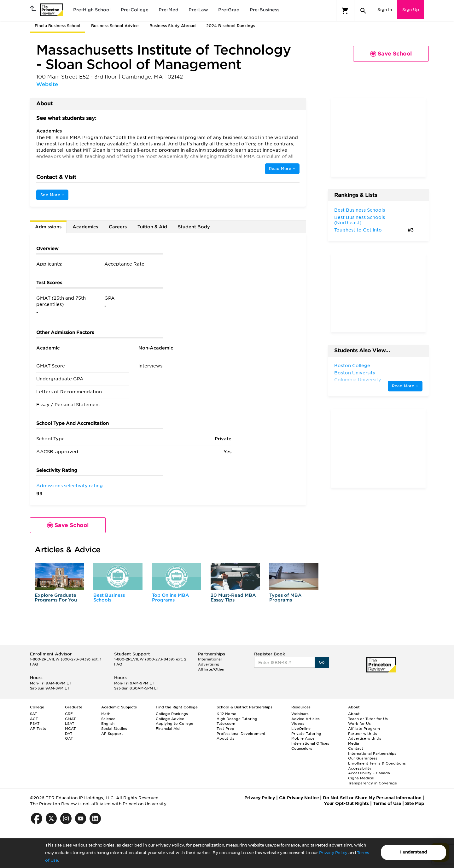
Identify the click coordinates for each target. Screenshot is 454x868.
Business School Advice (115, 26)
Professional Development (241, 734)
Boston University (355, 373)
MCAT (70, 729)
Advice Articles (306, 719)
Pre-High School (92, 10)
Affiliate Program (364, 729)
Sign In (385, 10)
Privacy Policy (333, 853)
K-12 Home (226, 714)
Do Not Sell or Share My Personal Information (372, 798)
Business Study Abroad (172, 26)
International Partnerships (372, 754)
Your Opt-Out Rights (346, 803)
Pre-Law (198, 10)
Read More (282, 169)
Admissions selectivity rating (70, 486)
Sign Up (411, 10)
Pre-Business (265, 10)
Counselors (302, 748)
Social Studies (114, 729)
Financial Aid (168, 729)
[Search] (363, 11)
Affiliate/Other (211, 669)
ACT (34, 719)
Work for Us (359, 724)
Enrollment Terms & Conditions (377, 763)
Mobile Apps (303, 738)
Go (322, 662)
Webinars (300, 714)
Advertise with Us (365, 738)
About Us (225, 738)
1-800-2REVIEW (66, 659)
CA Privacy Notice (299, 798)
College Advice (170, 719)
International (210, 659)
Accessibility (360, 768)
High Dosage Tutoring (237, 719)
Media (354, 743)
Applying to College (175, 724)
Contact (356, 748)
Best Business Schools (109, 598)
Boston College (352, 366)
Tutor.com (226, 724)
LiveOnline (301, 729)
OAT (69, 738)
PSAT (35, 724)
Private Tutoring (306, 734)
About (354, 714)
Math (106, 714)
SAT (33, 714)
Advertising (209, 664)
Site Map (415, 803)
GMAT (70, 719)
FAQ (34, 664)
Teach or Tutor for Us (368, 719)
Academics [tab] (85, 227)
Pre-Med (169, 10)
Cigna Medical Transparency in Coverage (373, 781)
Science (108, 719)
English (108, 724)
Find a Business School (58, 26)
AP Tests (38, 729)
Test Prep (225, 729)
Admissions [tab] (48, 227)
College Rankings (172, 714)
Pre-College (135, 10)
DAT (69, 734)
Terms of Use (387, 803)
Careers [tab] (118, 227)
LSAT (70, 724)
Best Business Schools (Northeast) (360, 220)
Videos (298, 724)
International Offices (310, 743)
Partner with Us (363, 734)
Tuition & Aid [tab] (152, 227)
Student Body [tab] (194, 227)
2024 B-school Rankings (230, 26)
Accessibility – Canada (369, 773)
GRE (69, 714)
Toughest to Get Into (358, 230)
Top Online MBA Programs (171, 598)
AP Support (112, 734)
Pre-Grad (229, 10)
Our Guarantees (363, 758)
